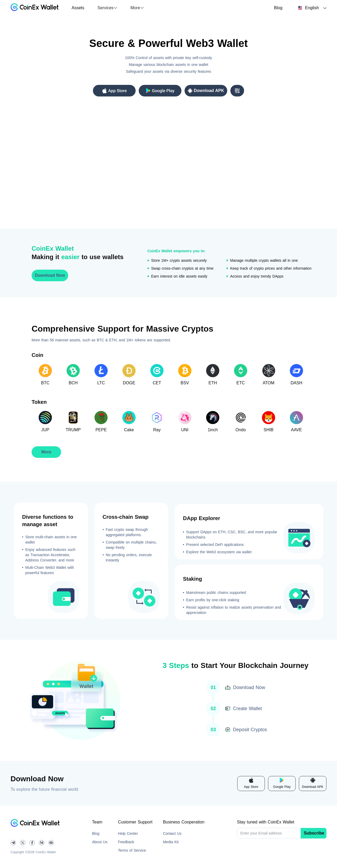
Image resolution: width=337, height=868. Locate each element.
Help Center (128, 833)
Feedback (126, 842)
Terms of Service (132, 850)
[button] (107, 8)
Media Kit (171, 842)
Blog (278, 8)
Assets (78, 8)
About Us (100, 842)
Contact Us (172, 833)
